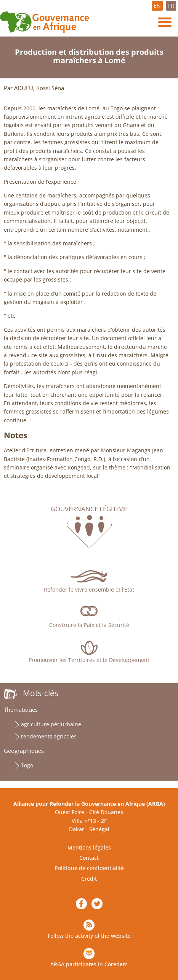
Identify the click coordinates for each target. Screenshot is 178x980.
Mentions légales (89, 847)
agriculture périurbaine (51, 724)
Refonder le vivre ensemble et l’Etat (89, 589)
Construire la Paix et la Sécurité (89, 625)
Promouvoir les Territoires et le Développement (89, 660)
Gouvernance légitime (89, 509)
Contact (89, 858)
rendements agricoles (49, 736)
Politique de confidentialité (89, 868)
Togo (27, 765)
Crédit (89, 879)
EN (157, 6)
